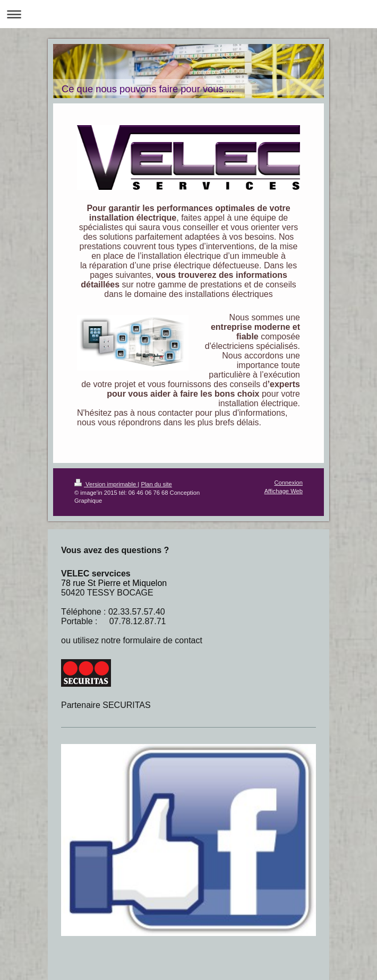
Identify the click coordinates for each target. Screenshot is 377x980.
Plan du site (156, 484)
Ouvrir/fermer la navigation (188, 14)
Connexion (289, 483)
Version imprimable (106, 484)
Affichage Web (284, 491)
